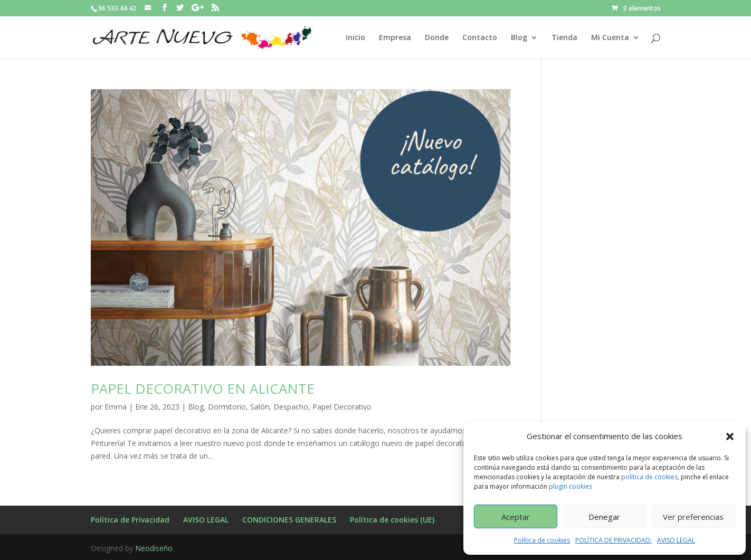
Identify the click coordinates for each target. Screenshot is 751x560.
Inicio (355, 38)
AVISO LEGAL (676, 540)
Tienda (564, 38)
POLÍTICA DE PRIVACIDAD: (614, 540)
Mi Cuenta (610, 38)
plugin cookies (571, 486)
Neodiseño (154, 548)
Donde (437, 38)
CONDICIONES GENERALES (289, 520)
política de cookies (649, 477)
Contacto (480, 38)
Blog (519, 38)
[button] (730, 436)
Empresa (395, 38)
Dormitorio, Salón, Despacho (258, 407)
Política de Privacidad (130, 520)
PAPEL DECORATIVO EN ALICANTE (203, 388)
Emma (116, 407)
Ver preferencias (693, 517)
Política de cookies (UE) (392, 520)
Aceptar (516, 517)
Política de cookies (542, 540)
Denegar (604, 517)
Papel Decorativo (342, 407)
